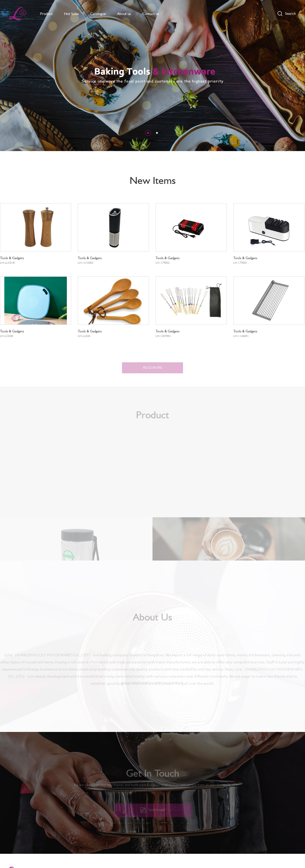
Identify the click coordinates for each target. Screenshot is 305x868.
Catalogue (98, 14)
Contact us (151, 14)
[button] (148, 133)
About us (124, 14)
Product (46, 14)
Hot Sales (71, 14)
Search (291, 13)
